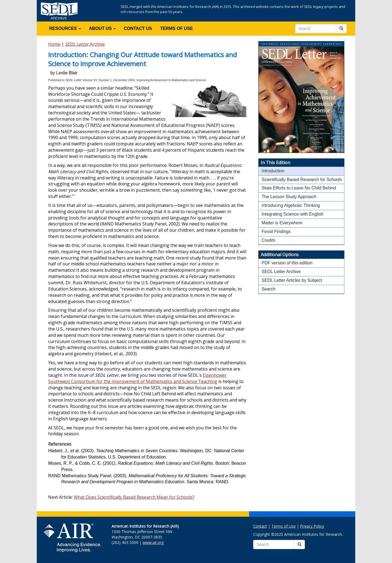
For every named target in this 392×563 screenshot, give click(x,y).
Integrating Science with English (293, 214)
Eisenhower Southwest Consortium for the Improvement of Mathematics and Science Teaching (137, 378)
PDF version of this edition (287, 263)
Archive (85, 44)
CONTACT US (138, 28)
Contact (260, 526)
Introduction (273, 171)
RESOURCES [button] (65, 28)
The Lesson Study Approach (289, 197)
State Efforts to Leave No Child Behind (299, 188)
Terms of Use (284, 526)
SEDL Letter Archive (281, 272)
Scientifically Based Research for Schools (302, 180)
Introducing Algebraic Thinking (291, 205)
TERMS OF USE (177, 28)
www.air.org (153, 542)
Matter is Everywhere (282, 223)
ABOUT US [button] (102, 28)
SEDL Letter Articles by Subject (292, 280)
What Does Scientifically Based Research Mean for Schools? (134, 497)
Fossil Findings (276, 232)
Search (269, 289)
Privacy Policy (312, 526)
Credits (269, 240)
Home (54, 44)
